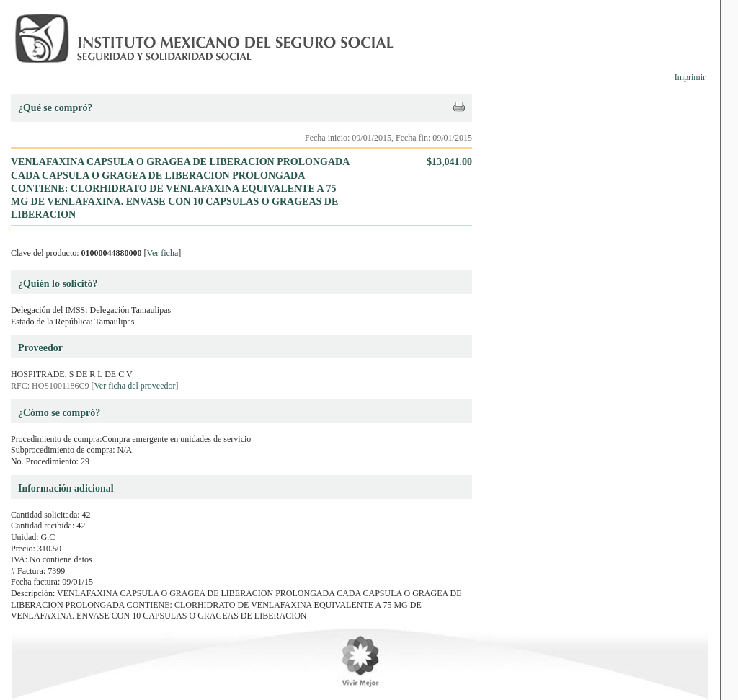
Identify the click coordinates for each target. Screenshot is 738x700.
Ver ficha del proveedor (135, 386)
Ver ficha (163, 253)
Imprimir (690, 77)
